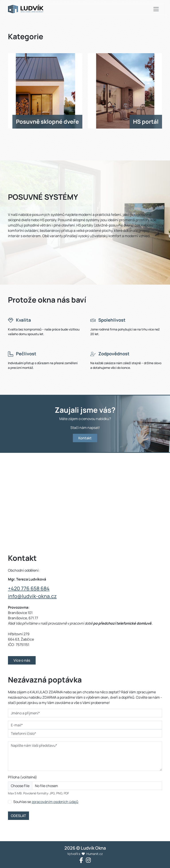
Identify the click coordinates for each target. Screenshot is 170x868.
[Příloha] (85, 786)
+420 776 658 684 (29, 588)
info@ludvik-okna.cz (32, 596)
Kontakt (85, 438)
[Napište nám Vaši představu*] (85, 756)
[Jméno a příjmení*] (85, 713)
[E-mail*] (85, 725)
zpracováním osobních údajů (55, 802)
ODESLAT (18, 816)
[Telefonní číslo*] (85, 733)
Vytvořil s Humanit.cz (85, 854)
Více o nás (22, 660)
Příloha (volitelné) (22, 777)
